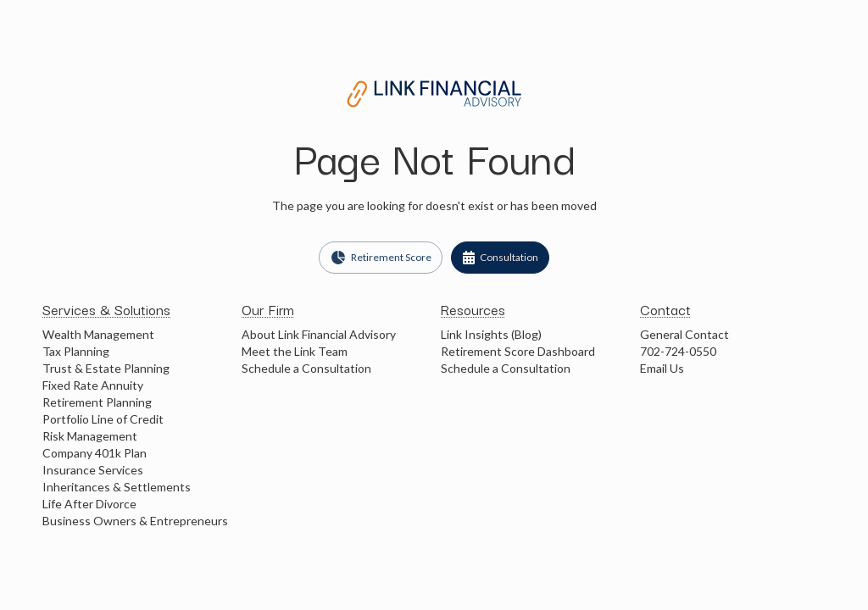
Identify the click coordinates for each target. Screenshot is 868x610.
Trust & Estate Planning (106, 368)
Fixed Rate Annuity (93, 385)
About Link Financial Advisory (319, 334)
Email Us (662, 368)
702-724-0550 (678, 351)
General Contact (684, 334)
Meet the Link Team (295, 351)
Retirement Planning (97, 402)
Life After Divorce (89, 504)
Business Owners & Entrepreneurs (135, 521)
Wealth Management (98, 334)
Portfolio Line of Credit (103, 419)
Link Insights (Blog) (491, 334)
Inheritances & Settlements (117, 487)
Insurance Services (93, 470)
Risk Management (90, 436)
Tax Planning (76, 351)
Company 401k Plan (95, 453)
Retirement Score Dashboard (518, 351)
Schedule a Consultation (306, 368)
